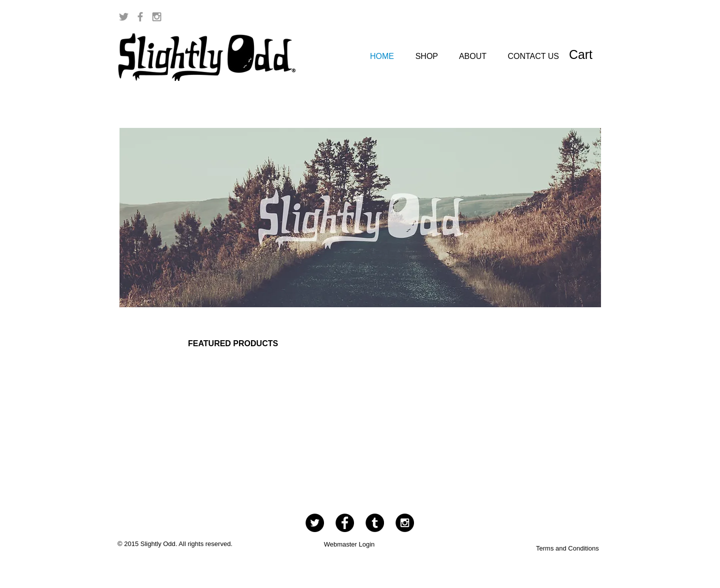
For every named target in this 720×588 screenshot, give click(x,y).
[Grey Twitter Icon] (124, 17)
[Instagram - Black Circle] (405, 523)
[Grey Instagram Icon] (157, 17)
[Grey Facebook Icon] (140, 17)
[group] (364, 411)
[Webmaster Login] (349, 545)
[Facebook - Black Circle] (345, 523)
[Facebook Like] (571, 17)
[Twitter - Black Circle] (315, 523)
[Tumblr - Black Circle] (375, 523)
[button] (590, 55)
